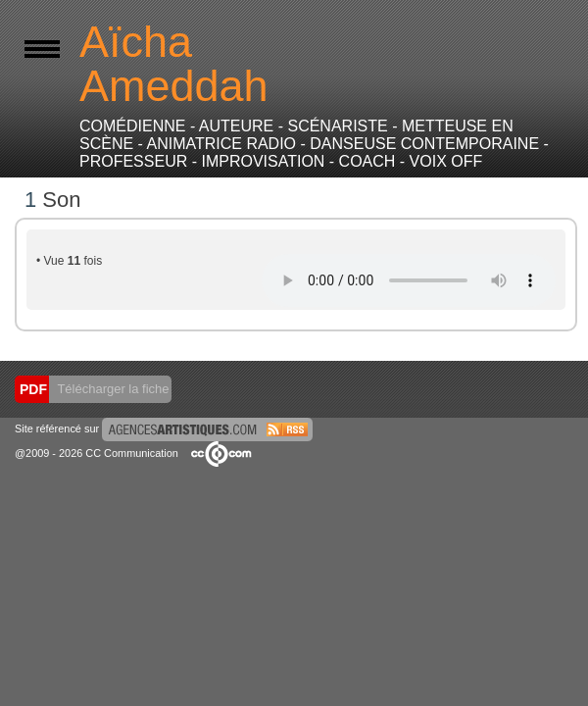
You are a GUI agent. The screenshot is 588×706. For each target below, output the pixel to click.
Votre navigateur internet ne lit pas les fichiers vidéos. (409, 280)
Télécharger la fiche (112, 389)
